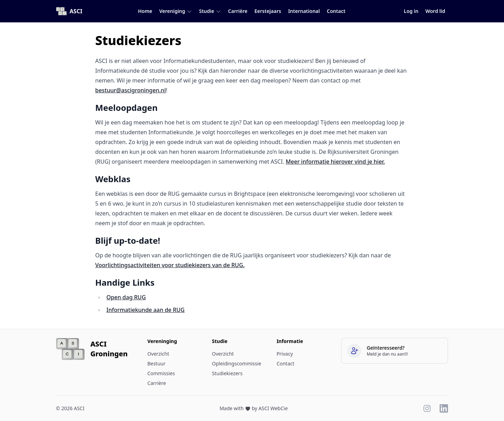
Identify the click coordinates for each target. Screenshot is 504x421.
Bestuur (156, 363)
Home (145, 11)
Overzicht (158, 354)
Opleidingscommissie (237, 363)
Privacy (285, 354)
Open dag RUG (126, 297)
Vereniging (176, 11)
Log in (411, 11)
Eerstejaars (268, 11)
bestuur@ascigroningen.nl (131, 90)
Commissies (161, 373)
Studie (210, 11)
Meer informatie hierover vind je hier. (335, 162)
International (304, 11)
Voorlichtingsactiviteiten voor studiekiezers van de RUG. (170, 265)
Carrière (238, 11)
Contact (336, 11)
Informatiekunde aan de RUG (145, 310)
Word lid (435, 11)
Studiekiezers (227, 373)
